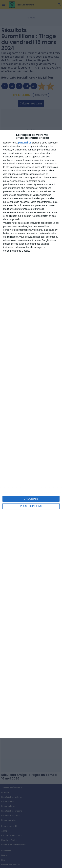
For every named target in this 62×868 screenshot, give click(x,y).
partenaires (25, 143)
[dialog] (31, 434)
